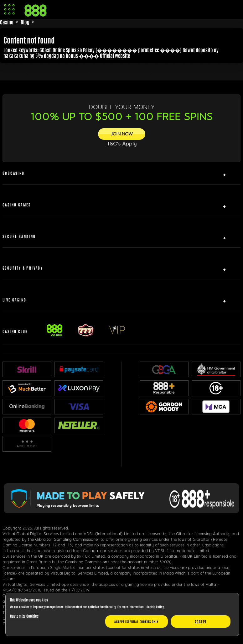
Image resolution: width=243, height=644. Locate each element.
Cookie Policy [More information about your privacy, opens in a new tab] (155, 607)
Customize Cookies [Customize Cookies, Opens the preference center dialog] (24, 616)
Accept (201, 621)
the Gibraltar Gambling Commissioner (64, 540)
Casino (7, 22)
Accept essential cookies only (136, 621)
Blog (25, 22)
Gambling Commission (86, 562)
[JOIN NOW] (122, 134)
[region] (122, 614)
